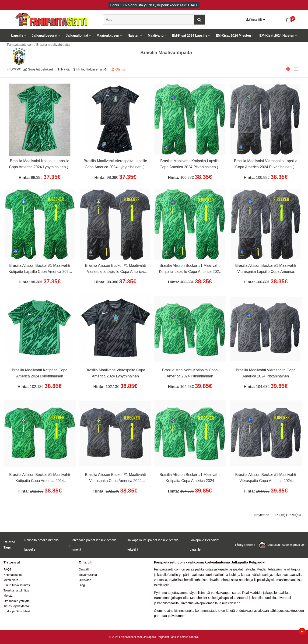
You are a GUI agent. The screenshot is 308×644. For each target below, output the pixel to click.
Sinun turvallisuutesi (17, 585)
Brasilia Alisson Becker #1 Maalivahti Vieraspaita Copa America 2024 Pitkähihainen (266, 478)
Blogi (82, 585)
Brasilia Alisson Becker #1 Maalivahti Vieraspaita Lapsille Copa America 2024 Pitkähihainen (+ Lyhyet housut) (266, 269)
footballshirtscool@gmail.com (286, 545)
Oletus (118, 69)
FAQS (8, 569)
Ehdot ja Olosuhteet (17, 611)
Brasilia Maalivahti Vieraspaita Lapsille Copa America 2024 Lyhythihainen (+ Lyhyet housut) (115, 165)
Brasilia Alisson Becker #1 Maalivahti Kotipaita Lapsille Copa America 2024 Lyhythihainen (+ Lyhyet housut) (40, 269)
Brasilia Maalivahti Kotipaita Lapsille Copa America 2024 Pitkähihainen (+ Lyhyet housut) (190, 165)
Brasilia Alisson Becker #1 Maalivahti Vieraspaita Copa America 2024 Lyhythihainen (115, 478)
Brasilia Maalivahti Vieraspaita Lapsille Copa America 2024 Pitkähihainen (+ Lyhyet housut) (266, 165)
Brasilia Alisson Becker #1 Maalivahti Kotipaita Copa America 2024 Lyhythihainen (40, 478)
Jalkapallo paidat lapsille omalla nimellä (94, 545)
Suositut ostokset (38, 69)
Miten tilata (11, 580)
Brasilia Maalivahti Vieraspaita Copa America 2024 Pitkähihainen (266, 373)
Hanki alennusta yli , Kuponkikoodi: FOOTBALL (154, 5)
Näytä (63, 69)
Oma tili (254, 20)
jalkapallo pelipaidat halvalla (234, 569)
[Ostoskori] (289, 20)
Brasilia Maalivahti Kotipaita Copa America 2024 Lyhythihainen (40, 373)
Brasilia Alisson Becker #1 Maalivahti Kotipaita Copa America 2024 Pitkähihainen (190, 478)
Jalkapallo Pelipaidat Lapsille (204, 545)
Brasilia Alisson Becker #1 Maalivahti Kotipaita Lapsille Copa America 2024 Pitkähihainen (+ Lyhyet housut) (190, 269)
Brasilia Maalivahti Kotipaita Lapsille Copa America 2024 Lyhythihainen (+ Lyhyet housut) (40, 165)
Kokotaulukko (13, 575)
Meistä (8, 596)
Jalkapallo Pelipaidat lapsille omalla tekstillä (153, 545)
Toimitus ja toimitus (16, 590)
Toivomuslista (88, 575)
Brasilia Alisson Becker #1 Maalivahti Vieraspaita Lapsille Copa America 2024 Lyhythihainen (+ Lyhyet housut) (115, 269)
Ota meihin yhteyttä (17, 601)
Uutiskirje (85, 580)
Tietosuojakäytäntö (16, 606)
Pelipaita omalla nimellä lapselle (41, 545)
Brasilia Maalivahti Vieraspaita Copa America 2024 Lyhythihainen (115, 373)
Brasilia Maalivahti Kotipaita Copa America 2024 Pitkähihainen (190, 373)
